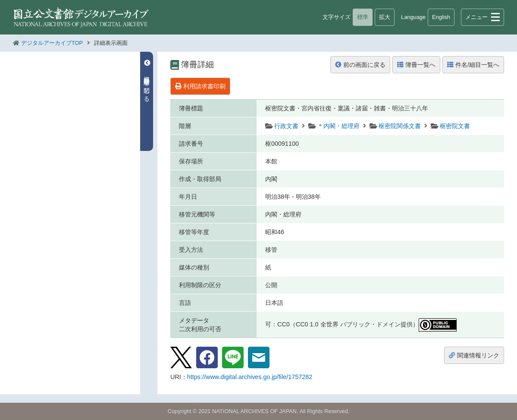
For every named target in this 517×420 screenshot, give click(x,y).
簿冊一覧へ (416, 65)
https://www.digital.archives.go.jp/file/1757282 (250, 377)
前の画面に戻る (360, 65)
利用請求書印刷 (200, 86)
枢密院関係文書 (400, 126)
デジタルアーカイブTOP (52, 43)
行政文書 (286, 126)
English (441, 17)
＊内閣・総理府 (338, 126)
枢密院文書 (455, 126)
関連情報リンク (474, 355)
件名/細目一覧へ (473, 65)
